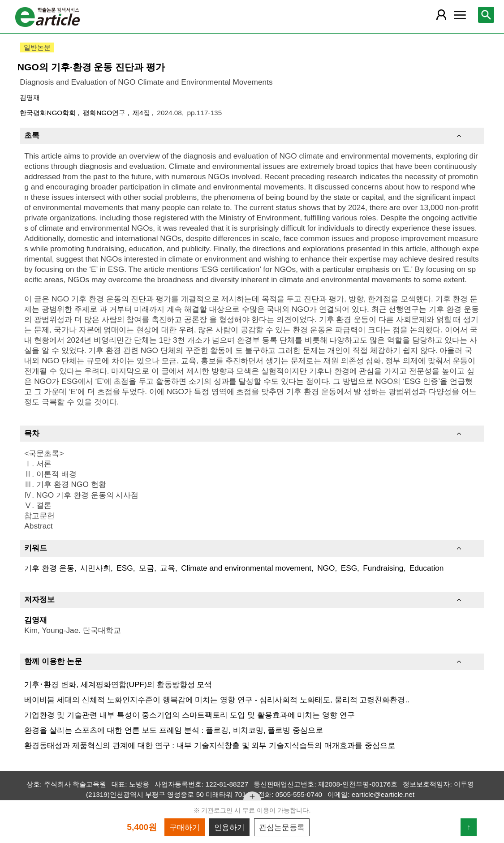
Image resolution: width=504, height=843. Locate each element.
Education (427, 568)
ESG (125, 568)
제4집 (142, 113)
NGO (326, 568)
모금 (146, 568)
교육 (168, 568)
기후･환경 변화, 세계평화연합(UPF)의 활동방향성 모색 (118, 684)
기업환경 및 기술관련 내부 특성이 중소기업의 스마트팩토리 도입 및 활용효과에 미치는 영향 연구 (190, 715)
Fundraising (383, 568)
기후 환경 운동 (49, 568)
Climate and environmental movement (246, 568)
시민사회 (95, 568)
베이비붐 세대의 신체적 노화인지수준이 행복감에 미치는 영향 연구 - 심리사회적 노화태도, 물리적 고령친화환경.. (217, 700)
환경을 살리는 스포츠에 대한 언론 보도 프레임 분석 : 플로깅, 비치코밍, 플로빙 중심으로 (174, 730)
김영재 (30, 97)
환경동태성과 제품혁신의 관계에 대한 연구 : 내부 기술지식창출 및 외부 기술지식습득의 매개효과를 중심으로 (209, 745)
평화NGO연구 (105, 113)
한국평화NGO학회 (49, 113)
